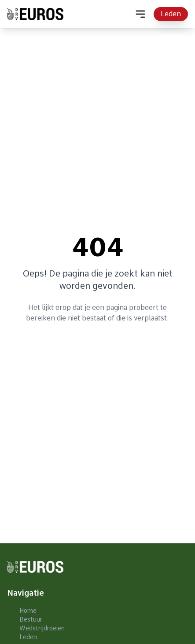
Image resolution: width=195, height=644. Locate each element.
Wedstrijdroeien (42, 628)
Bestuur (31, 619)
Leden (171, 14)
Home (28, 611)
